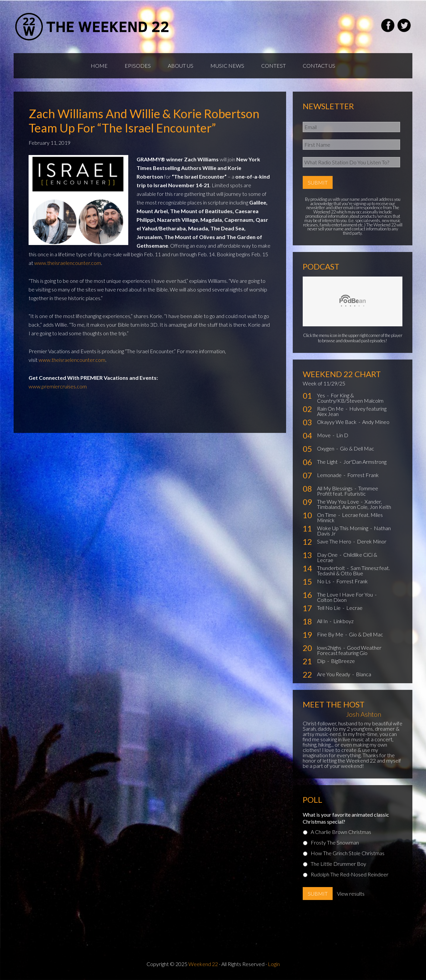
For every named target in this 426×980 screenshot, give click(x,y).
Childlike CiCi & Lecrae (347, 557)
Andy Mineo (376, 422)
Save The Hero (335, 541)
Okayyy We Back (337, 422)
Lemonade (330, 475)
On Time (327, 515)
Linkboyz (343, 621)
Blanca (364, 674)
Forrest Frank (363, 475)
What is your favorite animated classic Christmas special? (346, 818)
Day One (328, 555)
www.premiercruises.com (58, 386)
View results (351, 894)
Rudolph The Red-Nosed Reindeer (350, 874)
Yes (321, 395)
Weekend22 (93, 27)
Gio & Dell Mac (357, 448)
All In (323, 621)
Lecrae (354, 608)
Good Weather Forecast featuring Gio (349, 650)
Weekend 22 (203, 964)
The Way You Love (338, 501)
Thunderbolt (331, 568)
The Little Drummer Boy (338, 864)
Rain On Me (331, 408)
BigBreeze (343, 661)
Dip (322, 661)
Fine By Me (331, 634)
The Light (328, 462)
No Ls (324, 581)
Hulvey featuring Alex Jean (352, 411)
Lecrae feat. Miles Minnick (350, 517)
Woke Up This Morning (343, 528)
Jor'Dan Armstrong (365, 462)
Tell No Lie (329, 608)
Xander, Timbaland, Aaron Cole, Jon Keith (354, 504)
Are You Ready (334, 674)
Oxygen (326, 448)
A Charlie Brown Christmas (341, 832)
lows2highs (330, 648)
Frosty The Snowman (335, 842)
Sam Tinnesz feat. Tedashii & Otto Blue (353, 571)
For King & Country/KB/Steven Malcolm (350, 398)
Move (324, 435)
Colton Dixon (332, 600)
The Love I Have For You (345, 594)
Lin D (342, 435)
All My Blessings (335, 488)
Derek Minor (372, 541)
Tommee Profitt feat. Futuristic (348, 491)
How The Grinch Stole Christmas (348, 853)
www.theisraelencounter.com (68, 263)
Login (274, 964)
